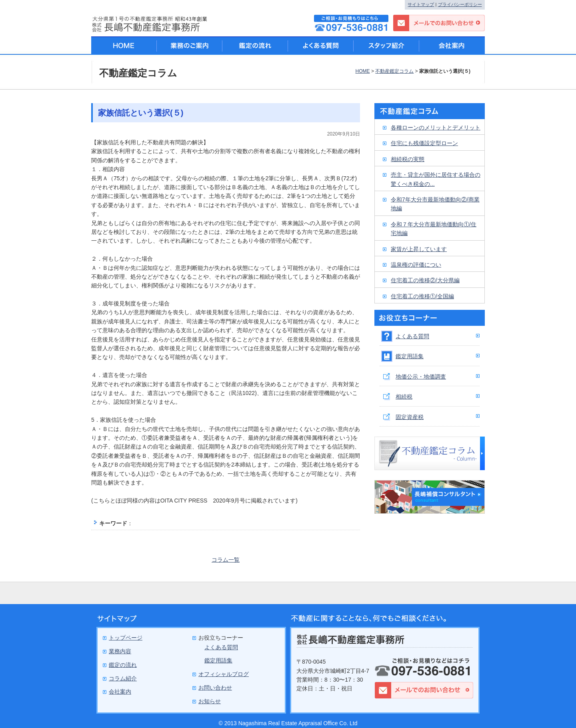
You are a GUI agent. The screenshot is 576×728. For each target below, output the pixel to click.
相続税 (404, 397)
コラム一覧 (226, 560)
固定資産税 (410, 417)
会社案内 (452, 46)
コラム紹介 (123, 678)
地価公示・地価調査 (421, 377)
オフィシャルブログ (224, 674)
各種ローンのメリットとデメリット (436, 128)
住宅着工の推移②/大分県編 (425, 280)
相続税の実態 (408, 159)
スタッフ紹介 (386, 46)
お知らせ (210, 701)
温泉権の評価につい (416, 265)
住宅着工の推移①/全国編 (422, 296)
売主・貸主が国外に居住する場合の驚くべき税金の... (436, 179)
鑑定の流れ (255, 46)
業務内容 (120, 651)
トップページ (126, 638)
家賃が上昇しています (419, 249)
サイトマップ (421, 4)
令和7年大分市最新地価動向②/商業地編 (435, 204)
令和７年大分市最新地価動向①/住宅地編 (434, 229)
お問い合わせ (215, 688)
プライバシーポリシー (460, 4)
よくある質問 (412, 336)
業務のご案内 (190, 46)
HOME (362, 71)
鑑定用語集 (410, 356)
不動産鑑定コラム (394, 71)
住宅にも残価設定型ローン (424, 143)
